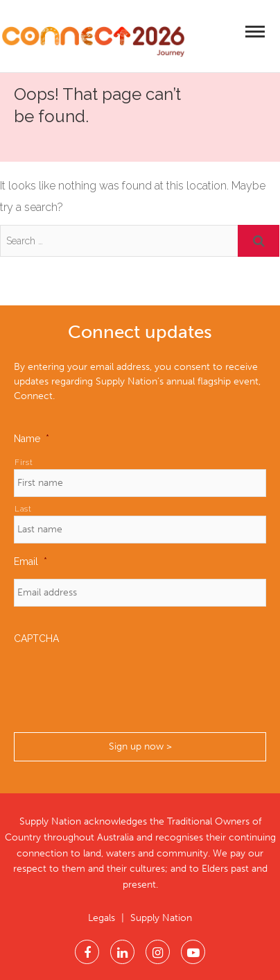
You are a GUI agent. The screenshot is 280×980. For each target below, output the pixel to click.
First (24, 462)
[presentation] (119, 683)
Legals (102, 918)
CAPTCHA (36, 639)
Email (30, 561)
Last (23, 509)
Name (32, 439)
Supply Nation (161, 918)
